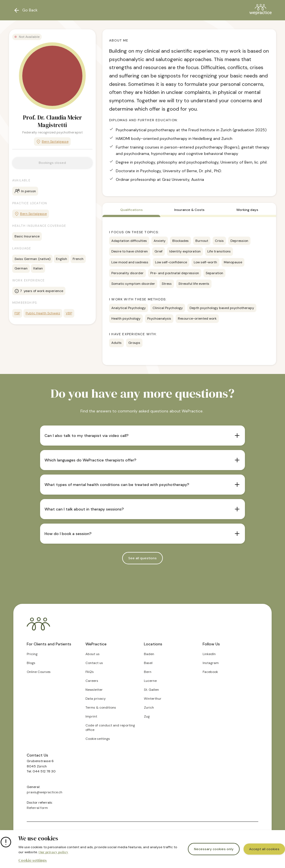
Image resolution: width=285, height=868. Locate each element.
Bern (148, 672)
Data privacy (96, 699)
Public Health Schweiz (43, 313)
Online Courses (39, 672)
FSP (17, 313)
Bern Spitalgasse (52, 142)
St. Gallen (151, 690)
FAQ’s (90, 672)
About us (93, 654)
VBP (69, 313)
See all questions (142, 558)
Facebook (210, 672)
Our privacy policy (53, 852)
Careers (92, 681)
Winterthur (153, 699)
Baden (149, 654)
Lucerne (150, 681)
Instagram (211, 663)
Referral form (37, 808)
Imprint (91, 716)
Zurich (149, 707)
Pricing (32, 654)
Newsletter (94, 690)
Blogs (31, 663)
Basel (148, 663)
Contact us (94, 663)
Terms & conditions (101, 707)
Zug (147, 716)
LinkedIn (209, 654)
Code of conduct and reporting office (110, 728)
